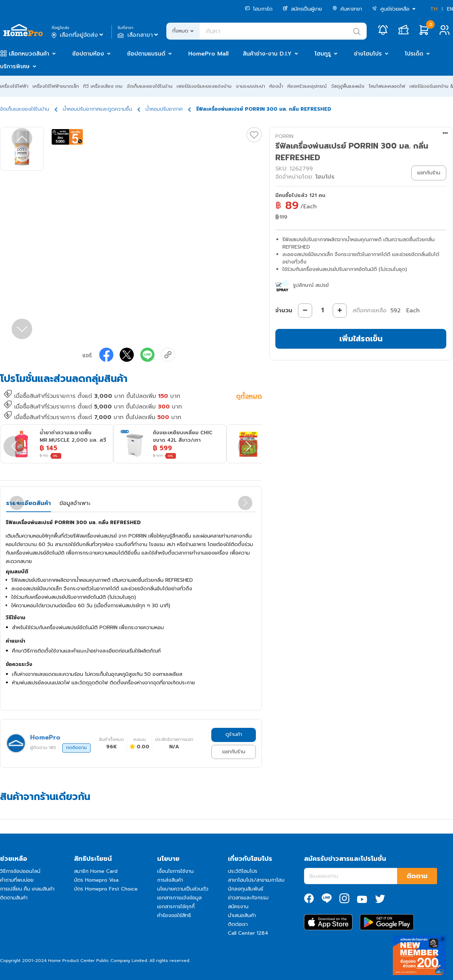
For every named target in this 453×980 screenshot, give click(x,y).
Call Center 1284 (248, 933)
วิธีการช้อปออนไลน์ (20, 871)
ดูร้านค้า (234, 734)
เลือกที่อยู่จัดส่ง (78, 35)
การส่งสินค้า (170, 880)
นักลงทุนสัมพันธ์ (246, 889)
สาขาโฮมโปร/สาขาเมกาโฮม (256, 880)
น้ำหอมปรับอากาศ (164, 109)
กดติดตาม (76, 748)
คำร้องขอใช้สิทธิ (174, 915)
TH (434, 9)
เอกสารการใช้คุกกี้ (176, 907)
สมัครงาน (238, 907)
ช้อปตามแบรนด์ (146, 54)
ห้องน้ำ (276, 86)
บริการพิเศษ (15, 66)
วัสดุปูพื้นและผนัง (348, 86)
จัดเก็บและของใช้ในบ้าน (150, 86)
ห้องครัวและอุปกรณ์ (307, 86)
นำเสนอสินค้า (242, 915)
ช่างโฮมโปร (368, 54)
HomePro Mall (208, 54)
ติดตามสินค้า (14, 898)
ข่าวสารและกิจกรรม (248, 898)
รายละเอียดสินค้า (28, 503)
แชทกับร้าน (234, 752)
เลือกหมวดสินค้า (29, 54)
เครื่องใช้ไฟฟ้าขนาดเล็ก (56, 86)
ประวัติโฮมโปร (243, 871)
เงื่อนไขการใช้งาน (175, 871)
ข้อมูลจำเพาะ (75, 503)
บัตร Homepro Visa (96, 880)
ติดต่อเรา (238, 924)
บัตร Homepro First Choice (106, 889)
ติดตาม (417, 876)
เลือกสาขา (139, 35)
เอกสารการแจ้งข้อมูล (179, 898)
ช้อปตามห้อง (88, 54)
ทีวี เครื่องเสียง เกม (103, 86)
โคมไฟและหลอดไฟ (387, 86)
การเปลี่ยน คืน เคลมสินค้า (27, 889)
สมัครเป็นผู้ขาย (302, 9)
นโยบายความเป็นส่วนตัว (183, 889)
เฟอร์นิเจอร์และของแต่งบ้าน (204, 86)
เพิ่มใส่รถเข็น (361, 339)
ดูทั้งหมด (249, 397)
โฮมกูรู (323, 54)
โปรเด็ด (414, 54)
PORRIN (284, 136)
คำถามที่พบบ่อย (17, 880)
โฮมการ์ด (259, 9)
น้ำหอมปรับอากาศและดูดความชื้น (97, 109)
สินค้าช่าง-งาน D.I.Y (267, 54)
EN (450, 9)
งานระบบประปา (250, 86)
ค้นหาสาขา (347, 9)
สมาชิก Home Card (96, 871)
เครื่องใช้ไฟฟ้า (14, 86)
